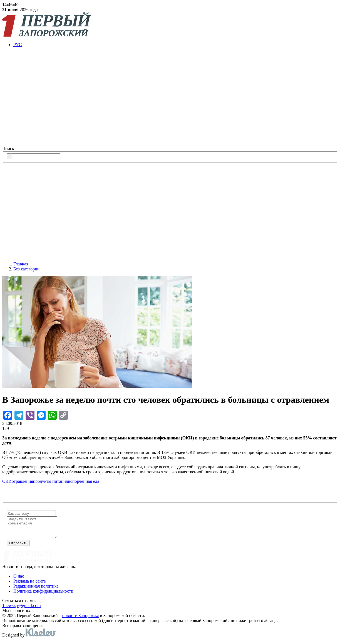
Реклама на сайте (29, 585)
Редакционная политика (36, 590)
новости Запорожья (81, 620)
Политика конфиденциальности (43, 595)
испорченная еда (84, 481)
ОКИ (7, 481)
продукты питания (50, 481)
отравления (22, 481)
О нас (19, 580)
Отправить (18, 547)
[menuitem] (176, 45)
